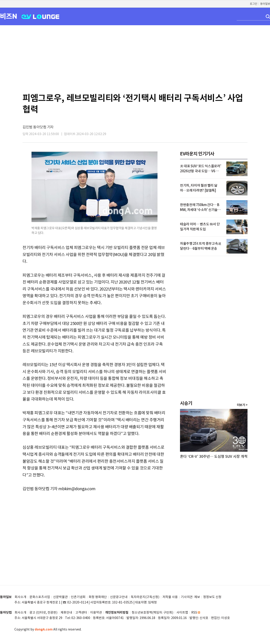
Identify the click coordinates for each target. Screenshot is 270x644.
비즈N (9, 16)
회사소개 (20, 597)
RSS (196, 613)
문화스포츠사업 (40, 597)
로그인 (253, 4)
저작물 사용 (170, 597)
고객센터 (81, 613)
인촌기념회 (78, 597)
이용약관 (96, 613)
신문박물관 (60, 597)
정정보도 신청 (212, 597)
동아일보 (265, 4)
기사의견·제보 (190, 597)
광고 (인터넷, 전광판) (43, 613)
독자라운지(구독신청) (145, 597)
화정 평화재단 (98, 597)
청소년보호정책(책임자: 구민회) (152, 613)
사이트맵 (182, 613)
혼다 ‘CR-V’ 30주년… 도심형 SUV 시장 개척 (214, 456)
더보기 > (242, 405)
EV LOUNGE (40, 16)
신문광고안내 (119, 597)
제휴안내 (66, 613)
